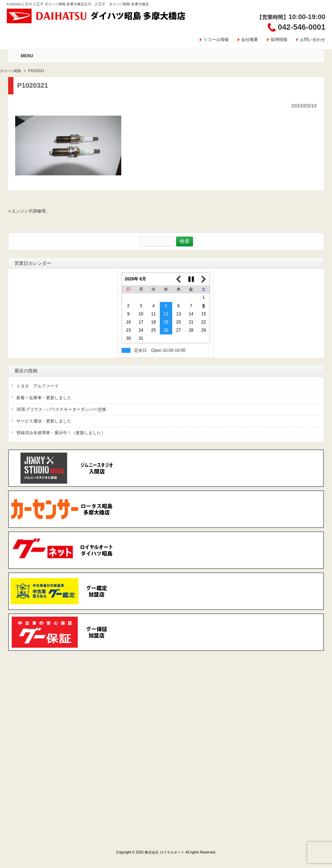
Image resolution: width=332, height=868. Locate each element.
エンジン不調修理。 (31, 211)
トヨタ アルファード (37, 386)
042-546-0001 (302, 27)
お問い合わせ (313, 40)
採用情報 (279, 40)
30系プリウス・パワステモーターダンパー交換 (61, 409)
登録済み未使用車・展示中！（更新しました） (61, 433)
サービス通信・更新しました (44, 421)
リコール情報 (216, 40)
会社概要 (250, 40)
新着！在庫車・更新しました (44, 398)
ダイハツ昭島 (11, 71)
